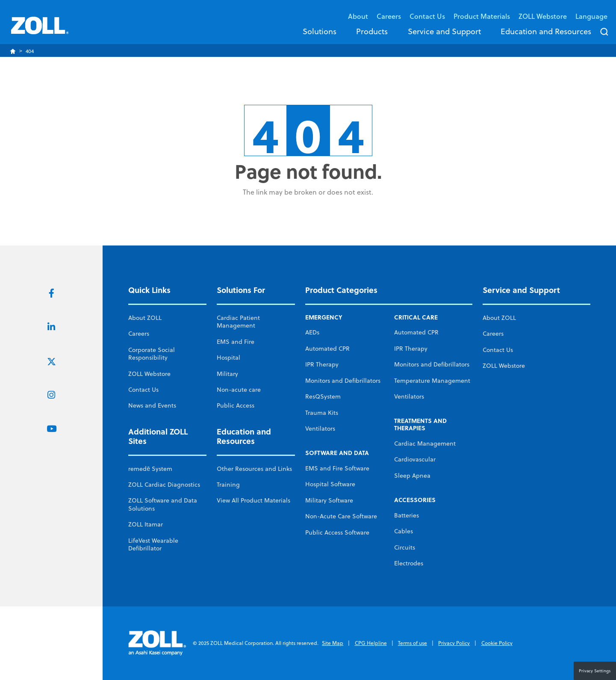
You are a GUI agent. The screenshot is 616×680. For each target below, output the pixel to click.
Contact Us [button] (427, 16)
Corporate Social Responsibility (152, 354)
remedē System (150, 469)
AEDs (312, 332)
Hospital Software (330, 484)
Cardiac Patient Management (238, 322)
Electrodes (409, 563)
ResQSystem (323, 396)
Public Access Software (337, 532)
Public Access (236, 405)
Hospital (228, 358)
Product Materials (482, 16)
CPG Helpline (371, 643)
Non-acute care (239, 390)
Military (227, 374)
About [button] (358, 16)
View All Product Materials (253, 500)
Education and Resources (546, 31)
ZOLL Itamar (146, 524)
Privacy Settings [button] (595, 671)
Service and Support (444, 31)
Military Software (329, 500)
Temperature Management (432, 381)
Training (228, 485)
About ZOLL (145, 318)
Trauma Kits (322, 413)
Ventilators (320, 429)
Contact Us (143, 390)
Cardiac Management (425, 443)
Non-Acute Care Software (341, 516)
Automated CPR (327, 349)
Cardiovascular (415, 459)
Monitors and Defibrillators (343, 381)
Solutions (320, 31)
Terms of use (413, 643)
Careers (389, 16)
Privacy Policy (454, 643)
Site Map (333, 643)
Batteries (407, 515)
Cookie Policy (497, 643)
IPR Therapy (322, 364)
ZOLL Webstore (543, 16)
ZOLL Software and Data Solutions (163, 504)
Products (372, 31)
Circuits (405, 547)
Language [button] (591, 16)
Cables (404, 531)
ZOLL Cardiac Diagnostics (164, 485)
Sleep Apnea (412, 476)
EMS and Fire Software (337, 468)
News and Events (152, 405)
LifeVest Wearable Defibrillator (153, 544)
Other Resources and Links (254, 469)
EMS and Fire (236, 342)
